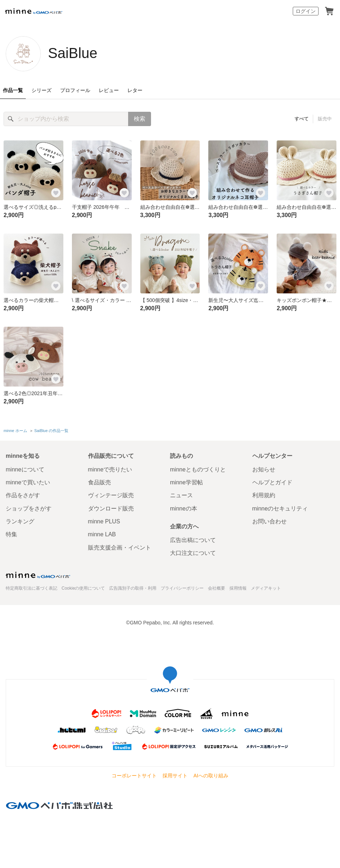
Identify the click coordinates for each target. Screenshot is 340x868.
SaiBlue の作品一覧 (52, 431)
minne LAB (102, 534)
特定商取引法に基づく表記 (31, 588)
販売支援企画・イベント (120, 548)
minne (38, 575)
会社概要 (217, 588)
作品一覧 (13, 90)
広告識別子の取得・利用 (133, 588)
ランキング (20, 521)
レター (135, 90)
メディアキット (266, 588)
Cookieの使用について (83, 588)
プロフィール (75, 90)
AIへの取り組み (211, 776)
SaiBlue (73, 53)
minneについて (25, 469)
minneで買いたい (28, 482)
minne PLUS (104, 521)
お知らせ (264, 469)
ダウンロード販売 (111, 509)
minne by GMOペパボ (34, 11)
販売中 (325, 119)
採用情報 (238, 588)
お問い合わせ (269, 521)
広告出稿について (193, 540)
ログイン (306, 11)
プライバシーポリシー (182, 588)
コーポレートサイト (134, 776)
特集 (11, 534)
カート (329, 11)
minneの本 (184, 509)
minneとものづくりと (198, 469)
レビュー (109, 90)
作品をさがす (23, 495)
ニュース (181, 495)
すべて (302, 119)
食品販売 (99, 482)
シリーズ (42, 90)
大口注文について (193, 553)
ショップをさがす (29, 509)
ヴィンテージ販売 (111, 495)
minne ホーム (15, 431)
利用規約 (264, 495)
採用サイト (175, 776)
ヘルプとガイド (272, 482)
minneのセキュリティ (280, 509)
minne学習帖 (186, 482)
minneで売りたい (110, 469)
